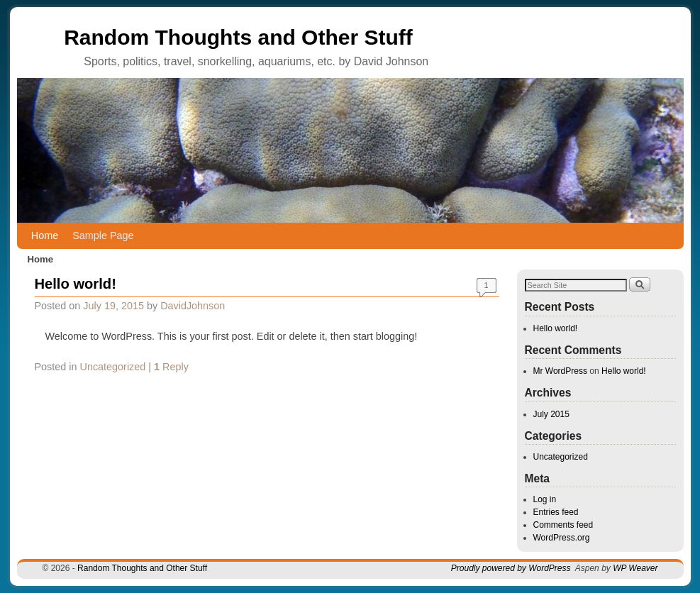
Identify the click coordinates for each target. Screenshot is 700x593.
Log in (545, 499)
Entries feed (556, 512)
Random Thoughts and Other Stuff (238, 37)
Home (45, 235)
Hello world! (76, 284)
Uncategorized (113, 367)
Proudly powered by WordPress (511, 568)
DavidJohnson (193, 306)
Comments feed (563, 525)
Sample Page (103, 235)
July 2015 (551, 414)
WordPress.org (562, 538)
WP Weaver (635, 568)
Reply (171, 367)
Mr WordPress (560, 371)
